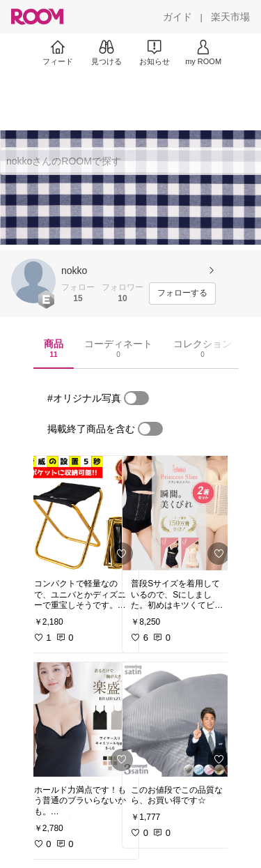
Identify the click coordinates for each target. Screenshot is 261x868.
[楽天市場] (230, 17)
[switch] (136, 398)
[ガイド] (177, 17)
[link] (82, 513)
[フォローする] (182, 294)
